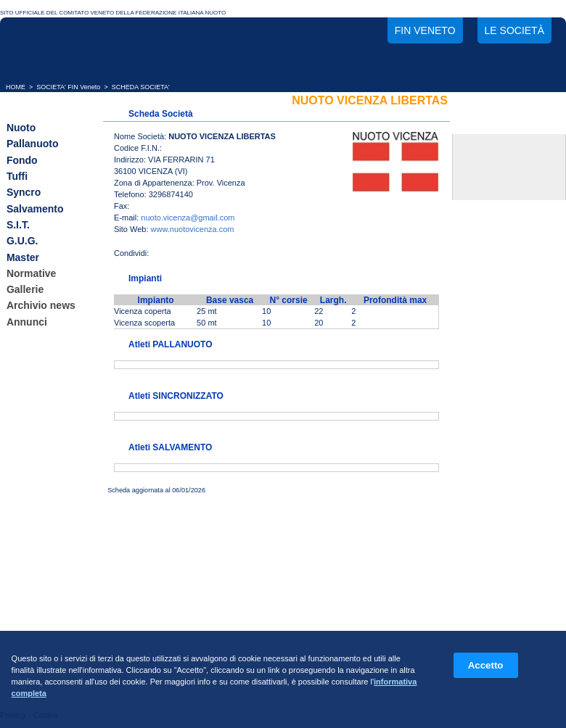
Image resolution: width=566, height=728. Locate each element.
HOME (16, 87)
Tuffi (17, 176)
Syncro (24, 193)
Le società (514, 30)
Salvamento (35, 209)
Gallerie (25, 289)
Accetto (486, 665)
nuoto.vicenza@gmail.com (188, 218)
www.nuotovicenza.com (193, 229)
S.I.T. (18, 225)
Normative (31, 273)
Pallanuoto (33, 144)
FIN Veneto (425, 30)
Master (23, 257)
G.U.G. (22, 241)
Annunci (27, 322)
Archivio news (41, 306)
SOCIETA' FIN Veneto (68, 87)
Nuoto (21, 128)
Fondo (22, 160)
